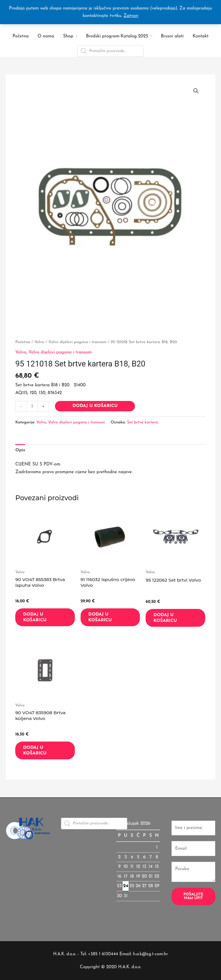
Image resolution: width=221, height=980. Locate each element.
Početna (21, 36)
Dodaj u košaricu (95, 406)
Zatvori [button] (131, 16)
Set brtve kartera (142, 422)
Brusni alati (172, 36)
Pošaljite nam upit (194, 896)
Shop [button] (68, 36)
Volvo (39, 342)
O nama (46, 36)
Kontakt (200, 36)
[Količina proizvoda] (32, 406)
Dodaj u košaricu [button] (35, 617)
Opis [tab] (20, 450)
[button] (196, 91)
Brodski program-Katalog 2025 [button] (117, 36)
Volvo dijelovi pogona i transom (77, 342)
